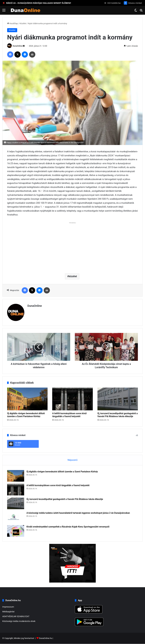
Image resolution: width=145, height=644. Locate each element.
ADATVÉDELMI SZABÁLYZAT (16, 616)
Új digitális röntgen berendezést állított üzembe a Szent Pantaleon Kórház (62, 472)
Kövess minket (133, 3)
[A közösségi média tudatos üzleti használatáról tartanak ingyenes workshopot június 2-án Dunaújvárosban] (16, 517)
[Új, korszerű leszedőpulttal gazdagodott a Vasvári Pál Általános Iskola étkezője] (118, 399)
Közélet (23, 23)
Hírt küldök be (113, 3)
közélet (73, 276)
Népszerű (72, 460)
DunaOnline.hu (46, 638)
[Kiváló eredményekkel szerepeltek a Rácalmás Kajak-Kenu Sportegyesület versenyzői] (16, 531)
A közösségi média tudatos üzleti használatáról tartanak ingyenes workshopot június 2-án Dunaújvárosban (78, 513)
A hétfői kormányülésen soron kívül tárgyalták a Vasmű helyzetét (58, 485)
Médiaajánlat (8, 611)
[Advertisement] (72, 246)
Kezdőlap (12, 23)
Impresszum (8, 607)
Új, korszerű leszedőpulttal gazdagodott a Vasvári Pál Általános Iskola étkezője (65, 499)
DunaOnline (18, 46)
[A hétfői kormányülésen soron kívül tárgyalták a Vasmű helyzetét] (72, 399)
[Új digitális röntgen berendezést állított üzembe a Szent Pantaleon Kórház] (27, 399)
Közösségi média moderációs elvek (19, 621)
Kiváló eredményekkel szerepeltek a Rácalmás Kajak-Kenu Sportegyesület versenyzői (68, 527)
